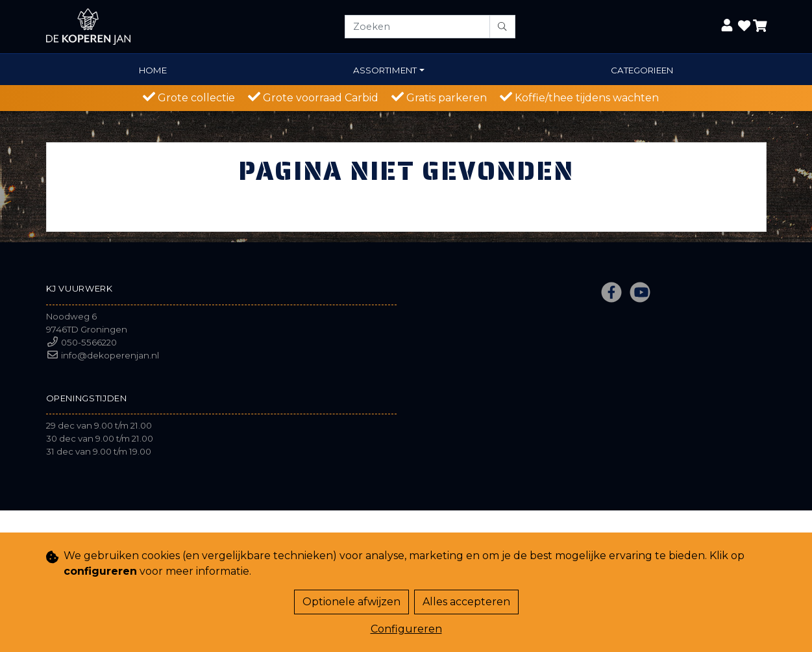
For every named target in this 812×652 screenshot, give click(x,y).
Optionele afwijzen (351, 602)
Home (153, 70)
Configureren (406, 629)
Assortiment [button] (385, 70)
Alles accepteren (466, 602)
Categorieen (642, 70)
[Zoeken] (417, 27)
